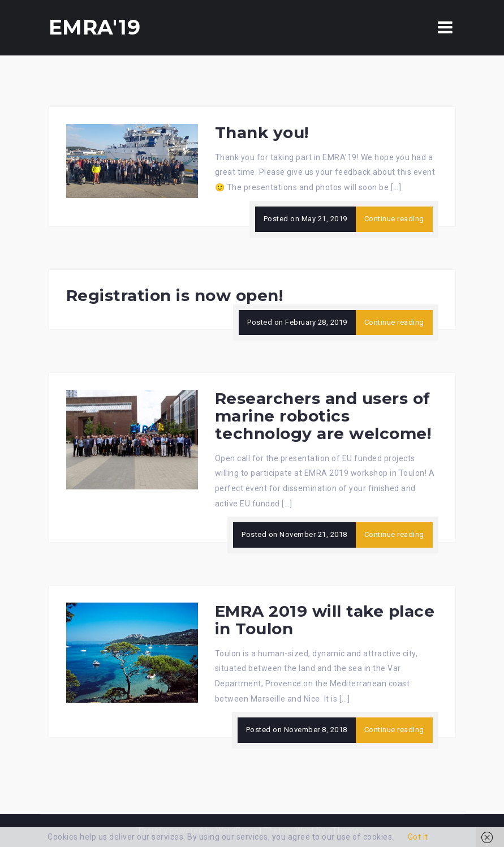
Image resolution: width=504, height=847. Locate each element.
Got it (418, 837)
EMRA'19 (95, 27)
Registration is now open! (175, 295)
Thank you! (262, 132)
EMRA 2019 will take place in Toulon (325, 620)
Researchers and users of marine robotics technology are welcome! (323, 416)
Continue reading (394, 219)
